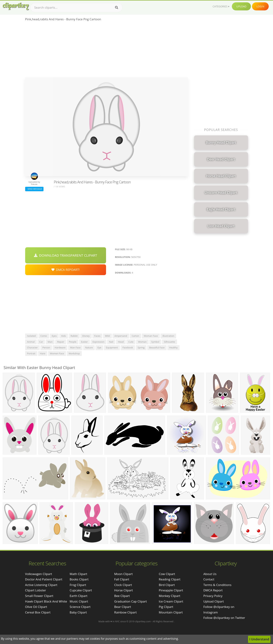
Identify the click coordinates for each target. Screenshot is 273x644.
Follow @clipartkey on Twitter (224, 618)
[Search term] (76, 8)
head (121, 342)
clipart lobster (36, 590)
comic (44, 336)
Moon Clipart (123, 574)
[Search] (117, 8)
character (32, 348)
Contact (209, 579)
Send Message (34, 189)
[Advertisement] (106, 50)
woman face (151, 336)
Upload (241, 6)
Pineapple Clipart (171, 590)
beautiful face (157, 348)
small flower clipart (39, 596)
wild (107, 336)
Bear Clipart (122, 607)
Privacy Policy (213, 596)
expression (98, 342)
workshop (74, 353)
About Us (210, 574)
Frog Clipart (78, 585)
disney (86, 336)
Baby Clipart (78, 612)
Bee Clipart (122, 596)
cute (131, 342)
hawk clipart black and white (46, 601)
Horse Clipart (123, 590)
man (50, 342)
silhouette (169, 342)
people (73, 342)
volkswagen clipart (39, 574)
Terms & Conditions (217, 585)
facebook (128, 348)
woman (142, 342)
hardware (60, 348)
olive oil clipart (36, 607)
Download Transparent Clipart (66, 255)
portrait (31, 353)
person (46, 348)
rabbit (74, 336)
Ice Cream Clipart (171, 601)
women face (57, 353)
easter (84, 342)
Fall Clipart (122, 579)
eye (99, 348)
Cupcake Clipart (81, 590)
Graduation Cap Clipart (130, 601)
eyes (54, 336)
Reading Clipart (169, 579)
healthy (174, 348)
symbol (155, 342)
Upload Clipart (214, 601)
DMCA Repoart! (66, 270)
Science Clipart (80, 607)
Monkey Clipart (169, 596)
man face (75, 348)
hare (43, 353)
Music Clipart (79, 601)
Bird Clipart (167, 585)
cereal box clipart (38, 612)
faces (97, 336)
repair (61, 342)
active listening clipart (41, 585)
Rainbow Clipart (125, 612)
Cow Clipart (167, 574)
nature (89, 348)
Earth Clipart (79, 596)
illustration (168, 336)
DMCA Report (213, 590)
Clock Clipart (123, 585)
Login (260, 6)
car (41, 342)
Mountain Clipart (171, 612)
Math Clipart (79, 574)
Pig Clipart (166, 607)
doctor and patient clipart (44, 579)
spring (141, 348)
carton (135, 336)
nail (111, 342)
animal (31, 342)
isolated (31, 336)
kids (64, 336)
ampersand (121, 336)
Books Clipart (79, 579)
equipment (112, 348)
